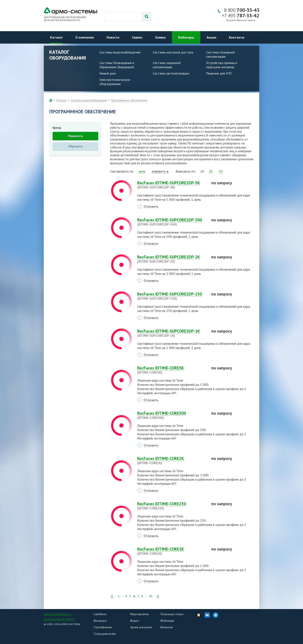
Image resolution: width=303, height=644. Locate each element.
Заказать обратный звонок (241, 20)
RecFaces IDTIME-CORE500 (172, 415)
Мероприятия (140, 614)
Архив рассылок (141, 627)
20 (211, 171)
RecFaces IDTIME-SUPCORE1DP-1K (172, 333)
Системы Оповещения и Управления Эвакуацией (117, 65)
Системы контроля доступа (173, 52)
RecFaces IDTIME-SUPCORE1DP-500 (172, 222)
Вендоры (100, 621)
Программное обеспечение (129, 100)
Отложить (151, 206)
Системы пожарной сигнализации (220, 54)
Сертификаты (103, 627)
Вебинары (186, 37)
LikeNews (100, 614)
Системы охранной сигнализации (167, 65)
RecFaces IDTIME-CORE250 (172, 506)
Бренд (57, 128)
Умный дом (108, 73)
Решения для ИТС (219, 73)
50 (221, 171)
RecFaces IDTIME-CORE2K (172, 461)
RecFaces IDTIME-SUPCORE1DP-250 (172, 296)
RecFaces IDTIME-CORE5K (172, 370)
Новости (113, 37)
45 (151, 596)
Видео (135, 621)
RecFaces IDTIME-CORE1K (172, 551)
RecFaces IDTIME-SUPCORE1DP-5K (172, 185)
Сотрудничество (105, 634)
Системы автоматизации (171, 73)
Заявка (160, 37)
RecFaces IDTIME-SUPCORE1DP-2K (172, 259)
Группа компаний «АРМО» (59, 619)
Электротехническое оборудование (115, 82)
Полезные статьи (172, 614)
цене (142, 171)
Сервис (137, 37)
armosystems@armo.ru (58, 614)
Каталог (56, 37)
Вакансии (167, 627)
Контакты (237, 37)
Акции (211, 37)
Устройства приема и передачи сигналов (222, 65)
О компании (85, 37)
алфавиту (159, 171)
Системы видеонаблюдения (120, 52)
